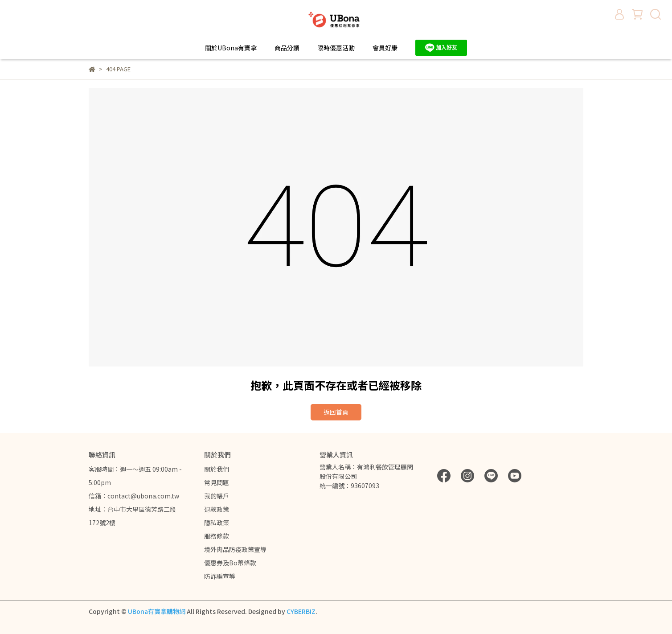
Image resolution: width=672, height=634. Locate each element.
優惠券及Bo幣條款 (230, 563)
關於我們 (217, 469)
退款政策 (217, 509)
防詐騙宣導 (220, 576)
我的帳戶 (217, 496)
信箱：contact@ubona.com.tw (134, 496)
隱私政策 (217, 523)
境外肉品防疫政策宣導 (235, 549)
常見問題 (217, 482)
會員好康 (385, 48)
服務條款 (217, 536)
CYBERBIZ (301, 611)
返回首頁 (336, 412)
